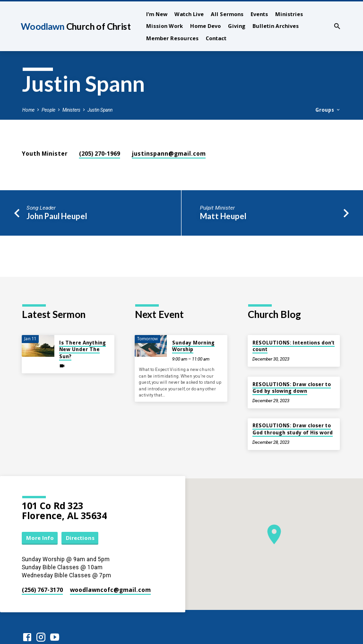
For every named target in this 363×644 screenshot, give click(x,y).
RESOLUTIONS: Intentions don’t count (294, 346)
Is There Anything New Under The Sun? (82, 349)
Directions (80, 538)
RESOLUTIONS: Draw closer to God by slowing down (292, 388)
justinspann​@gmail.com (169, 154)
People (48, 110)
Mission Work (164, 26)
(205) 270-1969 (99, 154)
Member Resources (172, 38)
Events (259, 14)
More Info (40, 538)
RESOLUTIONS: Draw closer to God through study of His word (293, 429)
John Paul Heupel (57, 216)
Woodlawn (76, 26)
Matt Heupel (223, 216)
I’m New (157, 14)
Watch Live (189, 14)
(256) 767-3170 (42, 590)
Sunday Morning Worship (193, 346)
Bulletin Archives (276, 26)
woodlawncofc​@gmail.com (110, 590)
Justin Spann (100, 110)
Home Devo (205, 26)
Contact (216, 38)
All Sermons (227, 14)
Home (28, 110)
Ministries (289, 14)
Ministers (71, 110)
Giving (237, 26)
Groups (328, 110)
